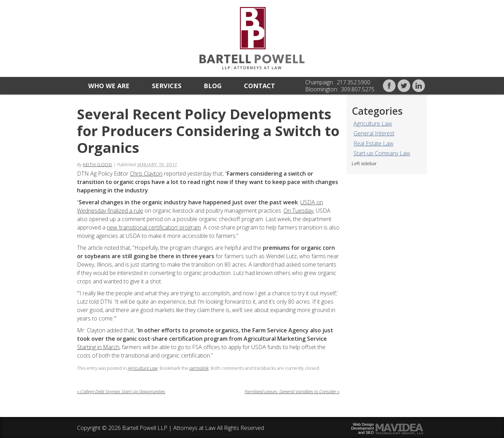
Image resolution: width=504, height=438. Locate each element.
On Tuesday (298, 211)
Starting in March (98, 347)
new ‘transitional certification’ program (154, 227)
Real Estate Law (373, 143)
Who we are (109, 86)
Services (167, 86)
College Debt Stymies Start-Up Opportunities (121, 391)
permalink (199, 368)
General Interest (374, 133)
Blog (213, 86)
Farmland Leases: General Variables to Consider (292, 391)
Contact (260, 86)
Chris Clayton (146, 174)
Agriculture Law (373, 123)
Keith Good (98, 164)
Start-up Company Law (382, 153)
